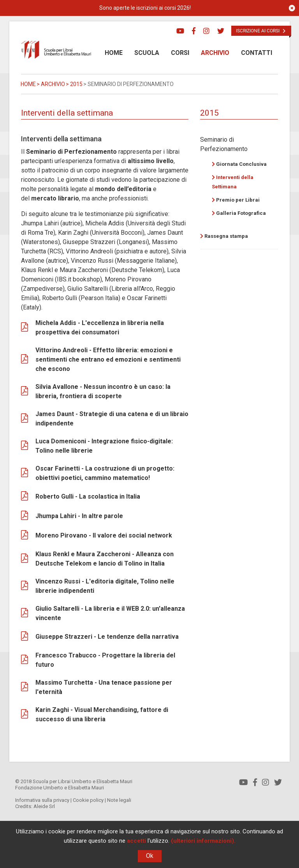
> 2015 (74, 84)
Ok (150, 856)
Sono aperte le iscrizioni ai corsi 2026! (145, 8)
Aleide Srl (44, 806)
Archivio (215, 53)
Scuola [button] (147, 53)
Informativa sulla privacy (42, 800)
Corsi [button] (180, 53)
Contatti (257, 53)
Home (114, 53)
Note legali (119, 800)
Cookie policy (88, 800)
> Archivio (50, 84)
